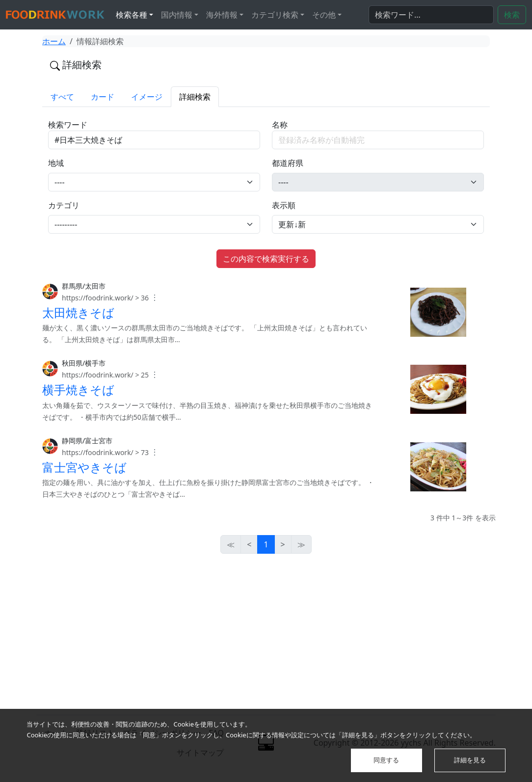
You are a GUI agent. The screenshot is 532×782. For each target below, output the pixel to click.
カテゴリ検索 (275, 15)
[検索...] (431, 15)
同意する (386, 760)
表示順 (284, 205)
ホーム (54, 41)
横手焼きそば (78, 390)
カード (103, 97)
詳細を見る (470, 760)
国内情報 (177, 15)
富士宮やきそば (84, 467)
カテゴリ (64, 205)
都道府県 (288, 163)
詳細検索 (195, 97)
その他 (324, 15)
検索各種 (132, 15)
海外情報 (222, 15)
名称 (280, 125)
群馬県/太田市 (84, 286)
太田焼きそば (78, 313)
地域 (56, 163)
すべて (62, 97)
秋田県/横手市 (84, 363)
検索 (512, 15)
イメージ (147, 97)
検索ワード (68, 125)
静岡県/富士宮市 (87, 441)
